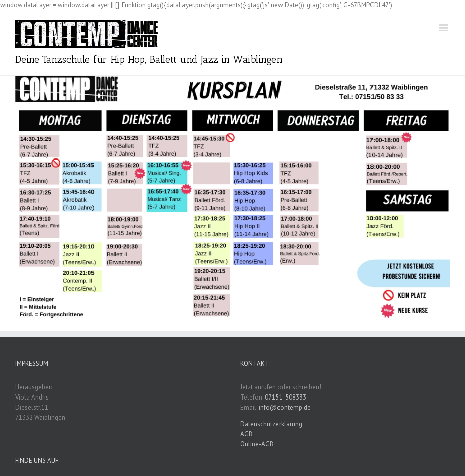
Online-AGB (257, 444)
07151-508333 (286, 397)
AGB (247, 434)
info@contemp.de (285, 407)
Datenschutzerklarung (271, 424)
